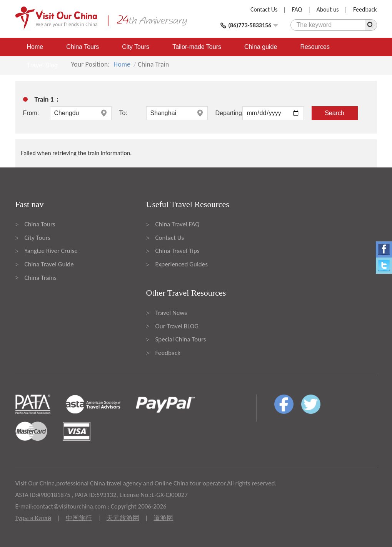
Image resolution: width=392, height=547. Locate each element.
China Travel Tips (178, 251)
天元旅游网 (123, 518)
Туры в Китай (33, 518)
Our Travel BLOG (177, 326)
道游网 (163, 518)
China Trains (41, 278)
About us (327, 9)
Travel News (171, 313)
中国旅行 (79, 518)
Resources (315, 47)
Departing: (229, 113)
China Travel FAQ (178, 224)
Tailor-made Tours (197, 47)
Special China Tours (181, 339)
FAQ (297, 9)
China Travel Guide (49, 264)
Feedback (365, 9)
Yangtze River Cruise (51, 251)
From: (31, 113)
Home (35, 47)
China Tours (83, 47)
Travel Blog (42, 65)
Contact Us (264, 9)
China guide (261, 47)
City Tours (136, 47)
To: (123, 113)
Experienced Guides (182, 264)
